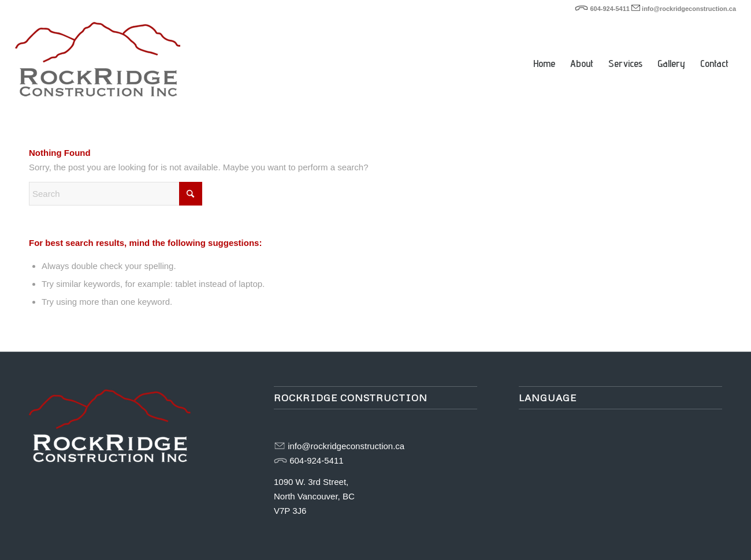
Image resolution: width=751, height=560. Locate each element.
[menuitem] (544, 46)
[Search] (116, 194)
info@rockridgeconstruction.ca (689, 9)
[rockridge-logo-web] (98, 64)
